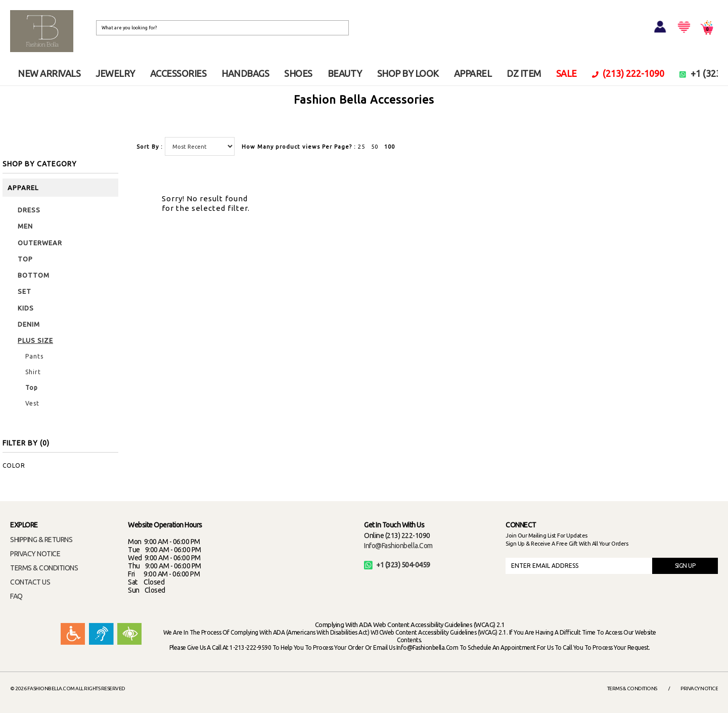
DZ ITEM (524, 73)
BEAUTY (345, 73)
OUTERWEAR (40, 243)
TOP (25, 259)
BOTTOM (34, 275)
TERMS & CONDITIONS (44, 568)
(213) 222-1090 (628, 73)
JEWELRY (115, 73)
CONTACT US (30, 582)
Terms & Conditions (632, 688)
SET (25, 291)
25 (361, 147)
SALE (566, 73)
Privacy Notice (699, 688)
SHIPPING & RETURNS (41, 540)
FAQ (16, 596)
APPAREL (473, 73)
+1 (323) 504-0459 (397, 565)
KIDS (26, 308)
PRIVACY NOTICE (35, 554)
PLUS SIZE (35, 340)
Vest (32, 403)
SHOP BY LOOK (408, 73)
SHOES (298, 73)
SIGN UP (685, 566)
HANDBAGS (245, 73)
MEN (25, 226)
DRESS (29, 210)
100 (390, 147)
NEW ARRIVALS (49, 73)
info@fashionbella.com (398, 546)
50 (375, 147)
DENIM (29, 324)
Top (32, 388)
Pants (34, 356)
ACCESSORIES (178, 73)
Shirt (33, 372)
